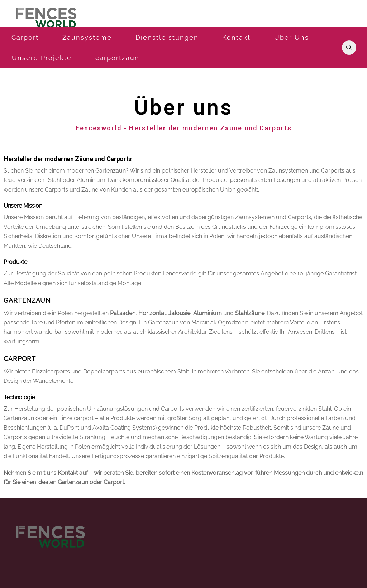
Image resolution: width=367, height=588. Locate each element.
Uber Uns (292, 37)
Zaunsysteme (87, 37)
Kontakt (236, 37)
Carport (25, 37)
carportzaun (117, 58)
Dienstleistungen (167, 37)
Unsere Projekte (42, 58)
